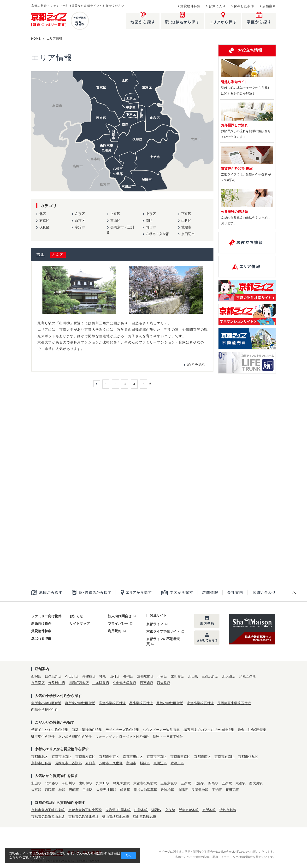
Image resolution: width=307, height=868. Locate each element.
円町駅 (74, 790)
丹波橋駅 (167, 790)
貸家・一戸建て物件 (168, 736)
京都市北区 (40, 757)
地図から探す (49, 593)
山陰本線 (141, 810)
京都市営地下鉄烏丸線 (48, 810)
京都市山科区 (41, 763)
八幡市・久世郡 (158, 234)
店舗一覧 (210, 593)
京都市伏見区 (248, 757)
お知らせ (76, 616)
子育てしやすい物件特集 (50, 730)
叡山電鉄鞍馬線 (144, 817)
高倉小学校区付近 (112, 703)
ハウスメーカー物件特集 (161, 730)
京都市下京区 (157, 757)
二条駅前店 (101, 683)
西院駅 (50, 790)
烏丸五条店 (248, 676)
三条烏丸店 (210, 676)
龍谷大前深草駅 (145, 790)
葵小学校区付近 (141, 703)
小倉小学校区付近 (200, 703)
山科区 (186, 220)
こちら (14, 857)
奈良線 (170, 810)
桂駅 (62, 790)
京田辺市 (188, 234)
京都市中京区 (109, 757)
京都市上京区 (62, 757)
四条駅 (213, 783)
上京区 (115, 214)
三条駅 (186, 783)
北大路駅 (52, 783)
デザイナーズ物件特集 (122, 730)
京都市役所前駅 (145, 783)
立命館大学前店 (124, 683)
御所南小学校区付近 (46, 703)
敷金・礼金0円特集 (252, 730)
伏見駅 (125, 790)
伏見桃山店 (57, 683)
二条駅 (88, 790)
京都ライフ (155, 624)
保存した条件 (244, 6)
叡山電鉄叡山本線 (116, 817)
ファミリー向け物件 (46, 616)
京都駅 (241, 783)
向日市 (151, 227)
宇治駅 (217, 790)
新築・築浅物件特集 (87, 730)
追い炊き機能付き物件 (75, 736)
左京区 (80, 214)
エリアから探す (136, 593)
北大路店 (229, 676)
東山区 (115, 220)
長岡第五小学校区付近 (234, 703)
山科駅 (183, 790)
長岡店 (128, 676)
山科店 (115, 676)
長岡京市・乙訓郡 (68, 763)
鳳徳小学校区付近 (170, 703)
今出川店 (72, 676)
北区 (43, 214)
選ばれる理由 (41, 638)
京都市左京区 (85, 757)
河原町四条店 (79, 683)
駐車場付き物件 (43, 736)
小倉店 (162, 676)
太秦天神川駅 (106, 790)
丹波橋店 (89, 676)
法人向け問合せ (120, 616)
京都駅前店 (145, 676)
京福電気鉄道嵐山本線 (48, 817)
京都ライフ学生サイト (163, 631)
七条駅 (200, 783)
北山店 (193, 676)
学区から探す (177, 593)
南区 (149, 220)
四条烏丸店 (53, 676)
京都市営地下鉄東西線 (85, 810)
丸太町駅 (103, 783)
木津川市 (177, 763)
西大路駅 (256, 783)
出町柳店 (178, 676)
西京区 (80, 220)
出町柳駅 (86, 783)
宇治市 (80, 227)
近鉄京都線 (228, 810)
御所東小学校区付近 (80, 703)
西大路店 (164, 683)
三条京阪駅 (169, 783)
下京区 (186, 214)
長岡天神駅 (200, 790)
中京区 (151, 214)
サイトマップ (80, 623)
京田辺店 (38, 683)
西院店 (36, 676)
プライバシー (118, 623)
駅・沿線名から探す (91, 593)
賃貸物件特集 (191, 6)
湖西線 (156, 810)
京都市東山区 (133, 757)
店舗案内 (269, 6)
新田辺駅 (232, 790)
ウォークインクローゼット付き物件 (122, 736)
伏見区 (44, 227)
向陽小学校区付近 (45, 709)
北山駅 (36, 783)
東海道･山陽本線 (118, 810)
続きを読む (197, 364)
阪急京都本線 (189, 810)
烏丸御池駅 (121, 783)
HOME (36, 39)
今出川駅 (69, 783)
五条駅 (227, 783)
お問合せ (262, 593)
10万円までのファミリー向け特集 (209, 730)
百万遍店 (147, 683)
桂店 (103, 676)
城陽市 (186, 227)
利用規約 (115, 631)
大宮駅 (36, 790)
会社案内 (235, 593)
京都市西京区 (180, 757)
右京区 (44, 220)
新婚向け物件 (41, 623)
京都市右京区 (224, 757)
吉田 (41, 254)
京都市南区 (202, 757)
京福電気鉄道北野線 (83, 817)
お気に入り (217, 6)
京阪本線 (209, 810)
